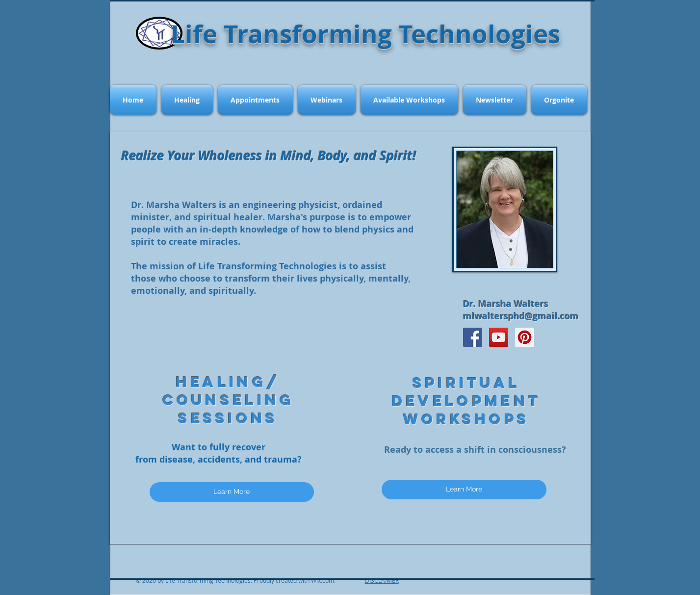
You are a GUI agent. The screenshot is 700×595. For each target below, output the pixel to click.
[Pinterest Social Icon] (525, 337)
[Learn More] (232, 492)
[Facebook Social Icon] (473, 337)
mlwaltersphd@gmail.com (521, 316)
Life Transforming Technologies (365, 34)
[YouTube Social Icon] (499, 337)
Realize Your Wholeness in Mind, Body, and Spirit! (269, 155)
